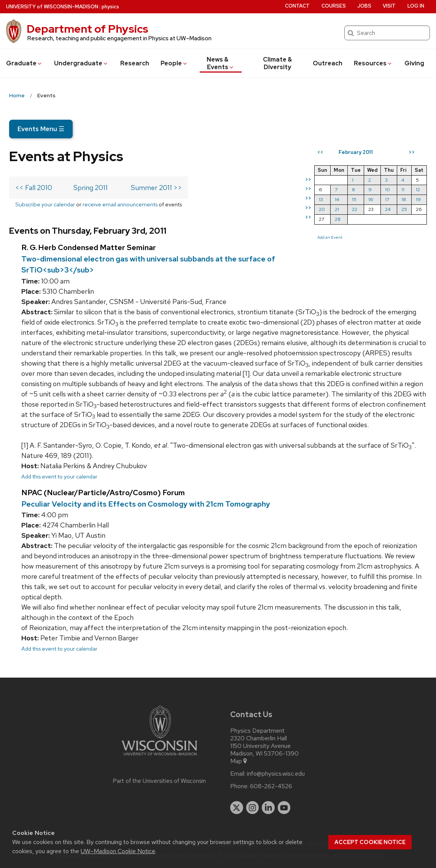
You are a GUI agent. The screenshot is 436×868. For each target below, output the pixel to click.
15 (354, 199)
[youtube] (284, 808)
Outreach (328, 63)
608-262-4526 (271, 786)
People (174, 63)
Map (239, 761)
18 (404, 199)
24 (388, 209)
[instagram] (253, 808)
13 (321, 199)
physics (110, 7)
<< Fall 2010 (34, 188)
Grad (24, 63)
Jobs (364, 6)
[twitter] (237, 808)
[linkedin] (268, 808)
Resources (373, 63)
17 (387, 199)
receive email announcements (120, 204)
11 (403, 189)
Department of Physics (88, 29)
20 (322, 209)
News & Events (220, 63)
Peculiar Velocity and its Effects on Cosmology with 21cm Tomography (146, 504)
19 (418, 199)
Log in (416, 6)
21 (337, 209)
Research (135, 63)
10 (387, 189)
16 (371, 199)
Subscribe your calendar (45, 204)
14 (337, 199)
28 (338, 219)
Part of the (159, 781)
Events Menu (41, 129)
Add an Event (330, 237)
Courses (334, 6)
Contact (297, 6)
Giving (414, 63)
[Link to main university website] (159, 757)
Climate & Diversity (277, 63)
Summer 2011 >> (156, 188)
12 (418, 189)
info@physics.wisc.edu (276, 774)
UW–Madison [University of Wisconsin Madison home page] (52, 7)
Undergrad (81, 63)
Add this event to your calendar (59, 476)
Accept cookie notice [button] (370, 842)
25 (404, 209)
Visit (389, 6)
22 (355, 209)
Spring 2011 (91, 188)
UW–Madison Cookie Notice (118, 851)
